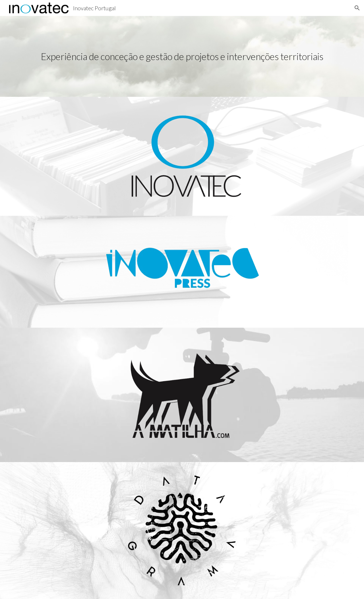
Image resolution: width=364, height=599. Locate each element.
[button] (357, 8)
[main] (182, 57)
